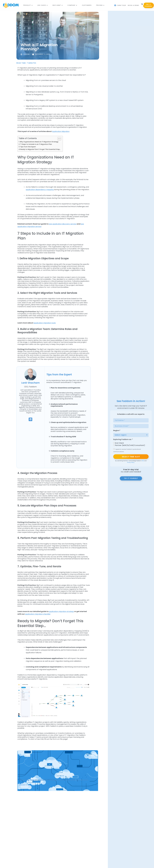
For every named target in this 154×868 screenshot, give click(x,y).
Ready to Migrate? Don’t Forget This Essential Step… (40, 149)
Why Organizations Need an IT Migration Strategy (39, 142)
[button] (142, 4)
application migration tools (45, 323)
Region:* (117, 431)
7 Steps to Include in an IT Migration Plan (36, 144)
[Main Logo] (11, 5)
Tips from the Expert (28, 147)
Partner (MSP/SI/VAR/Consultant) (130, 445)
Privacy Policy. (131, 462)
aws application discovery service (63, 224)
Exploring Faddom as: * (123, 440)
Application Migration (61, 131)
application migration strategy (61, 611)
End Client (119, 443)
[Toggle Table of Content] (58, 139)
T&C (143, 461)
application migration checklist (38, 614)
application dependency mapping (40, 190)
